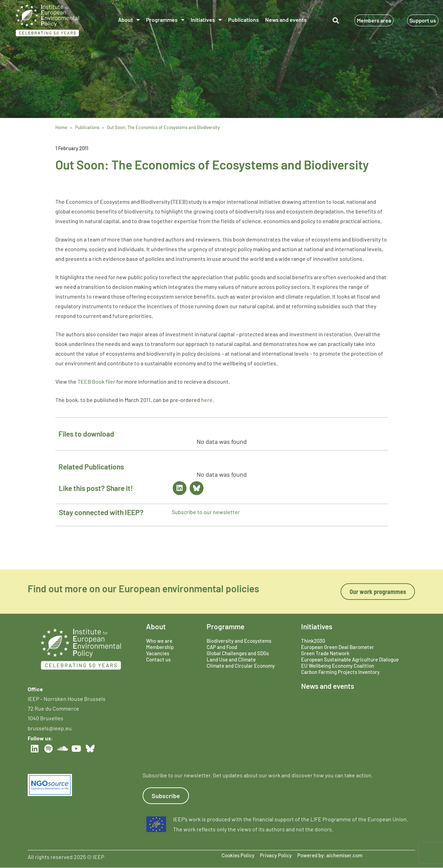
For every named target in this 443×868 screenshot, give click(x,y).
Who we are (159, 641)
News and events (286, 20)
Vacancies (158, 653)
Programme (225, 626)
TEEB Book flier (96, 381)
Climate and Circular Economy (241, 666)
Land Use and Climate (231, 659)
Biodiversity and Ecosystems (239, 641)
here (207, 400)
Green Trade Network (325, 653)
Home (61, 127)
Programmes (165, 20)
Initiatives (206, 20)
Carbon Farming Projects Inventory (340, 672)
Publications (243, 20)
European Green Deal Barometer (338, 647)
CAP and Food (222, 647)
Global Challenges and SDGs (238, 653)
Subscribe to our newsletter (206, 512)
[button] (336, 21)
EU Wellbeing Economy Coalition (338, 666)
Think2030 (313, 641)
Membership (160, 647)
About (129, 20)
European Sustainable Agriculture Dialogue (350, 659)
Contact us (158, 659)
